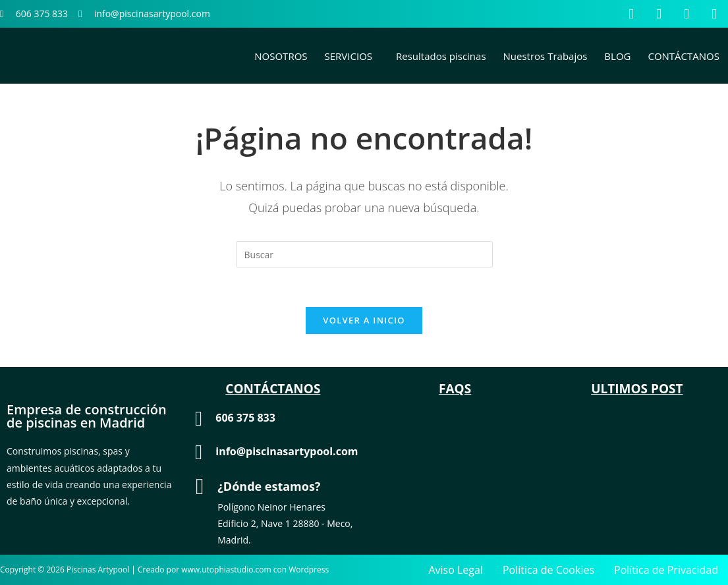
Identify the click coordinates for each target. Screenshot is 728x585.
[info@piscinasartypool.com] (199, 452)
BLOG (617, 56)
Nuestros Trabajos (546, 56)
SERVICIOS (349, 56)
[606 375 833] (199, 419)
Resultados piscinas (441, 56)
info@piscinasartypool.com (287, 451)
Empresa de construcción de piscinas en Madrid (87, 416)
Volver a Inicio (364, 320)
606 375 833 (245, 418)
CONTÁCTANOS (684, 56)
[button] (352, 56)
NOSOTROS (281, 56)
